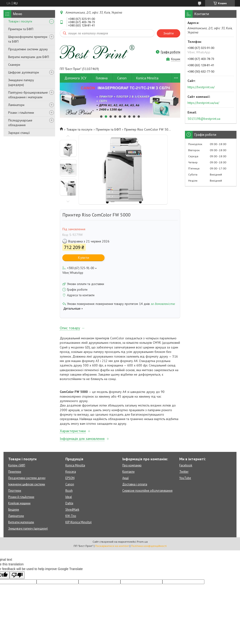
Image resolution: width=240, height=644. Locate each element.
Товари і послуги (20, 21)
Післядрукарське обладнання (20, 123)
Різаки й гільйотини (21, 497)
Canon (122, 78)
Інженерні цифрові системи (27, 484)
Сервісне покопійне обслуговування (147, 491)
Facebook (186, 465)
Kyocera (71, 472)
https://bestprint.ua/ (201, 87)
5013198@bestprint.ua (204, 119)
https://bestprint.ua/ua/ (203, 103)
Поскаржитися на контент (112, 546)
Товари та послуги (79, 129)
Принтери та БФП (21, 29)
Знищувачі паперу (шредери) (21, 82)
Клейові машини (19, 503)
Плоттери (15, 491)
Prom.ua (142, 542)
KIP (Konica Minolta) (79, 522)
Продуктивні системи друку (28, 49)
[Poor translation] (17, 575)
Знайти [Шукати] (169, 33)
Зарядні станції (19, 133)
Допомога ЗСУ (75, 78)
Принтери (15, 472)
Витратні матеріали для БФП (29, 57)
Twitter (184, 472)
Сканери (14, 65)
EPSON (70, 478)
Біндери (14, 510)
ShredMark (72, 510)
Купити (84, 258)
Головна (102, 78)
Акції (126, 478)
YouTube (185, 478)
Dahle (69, 503)
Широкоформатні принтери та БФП (28, 39)
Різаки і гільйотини (21, 113)
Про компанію (132, 465)
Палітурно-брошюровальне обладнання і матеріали (28, 95)
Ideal (69, 497)
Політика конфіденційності (149, 546)
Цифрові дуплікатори (24, 72)
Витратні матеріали (21, 522)
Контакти (128, 472)
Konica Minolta (147, 78)
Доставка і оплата (135, 484)
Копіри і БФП (17, 465)
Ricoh (69, 491)
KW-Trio (71, 516)
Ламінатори (16, 105)
